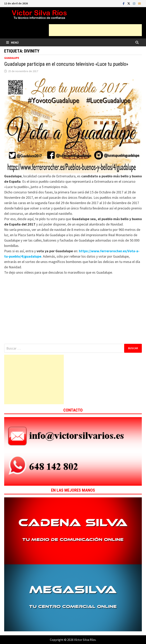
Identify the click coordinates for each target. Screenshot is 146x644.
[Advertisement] (95, 30)
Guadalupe (12, 58)
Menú (12, 42)
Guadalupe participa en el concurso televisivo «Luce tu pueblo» (66, 64)
